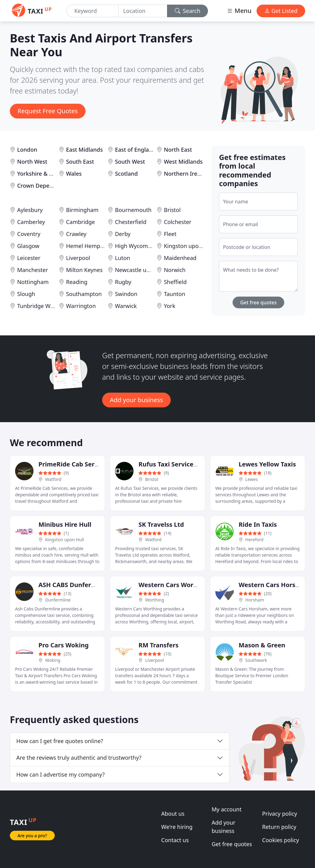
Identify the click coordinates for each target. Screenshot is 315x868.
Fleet (170, 234)
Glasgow (28, 246)
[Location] (143, 11)
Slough (26, 294)
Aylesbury (30, 210)
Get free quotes (259, 302)
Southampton (84, 294)
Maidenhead (180, 258)
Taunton (175, 294)
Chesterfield (131, 222)
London (27, 150)
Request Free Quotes (48, 111)
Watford (53, 479)
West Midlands (183, 162)
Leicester (29, 258)
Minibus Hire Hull (65, 524)
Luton (123, 258)
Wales (74, 174)
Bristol (172, 210)
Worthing (155, 600)
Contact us (175, 840)
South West (130, 162)
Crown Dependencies (45, 186)
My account (227, 809)
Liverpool (78, 258)
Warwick (126, 306)
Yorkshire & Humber (44, 174)
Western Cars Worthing (174, 585)
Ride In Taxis (258, 524)
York (170, 306)
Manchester (33, 270)
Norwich (175, 270)
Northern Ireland (186, 174)
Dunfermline (58, 600)
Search (188, 11)
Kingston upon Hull (189, 246)
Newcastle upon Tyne (143, 270)
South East (80, 162)
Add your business (136, 400)
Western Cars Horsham (274, 585)
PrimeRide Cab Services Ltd (80, 464)
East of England (136, 150)
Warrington (81, 306)
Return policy (279, 827)
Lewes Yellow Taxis (267, 464)
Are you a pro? (32, 836)
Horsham (255, 600)
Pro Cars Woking (64, 645)
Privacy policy (280, 814)
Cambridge (81, 222)
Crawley (76, 234)
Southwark (256, 660)
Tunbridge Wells (38, 306)
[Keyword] (92, 11)
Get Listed (281, 11)
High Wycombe (135, 246)
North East (178, 150)
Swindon (126, 294)
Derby (123, 234)
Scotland (126, 174)
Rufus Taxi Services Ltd (173, 464)
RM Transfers (158, 645)
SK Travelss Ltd (161, 524)
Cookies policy (281, 840)
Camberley (31, 222)
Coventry (29, 234)
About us (173, 814)
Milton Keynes (84, 270)
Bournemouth (133, 210)
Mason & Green (262, 645)
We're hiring (177, 827)
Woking (53, 660)
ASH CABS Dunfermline (73, 585)
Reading (77, 282)
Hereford (254, 540)
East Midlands (85, 150)
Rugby (123, 282)
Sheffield (175, 282)
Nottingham (33, 282)
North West (32, 162)
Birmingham (82, 210)
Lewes (251, 479)
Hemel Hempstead (90, 246)
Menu (239, 11)
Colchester (178, 222)
